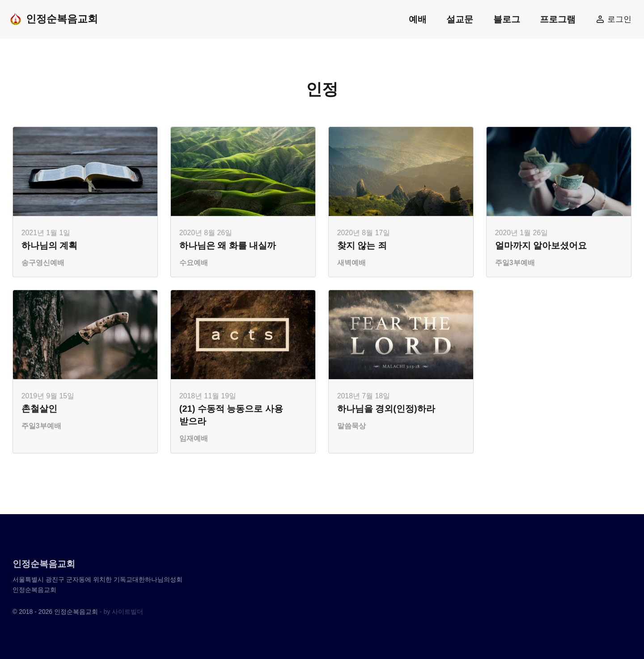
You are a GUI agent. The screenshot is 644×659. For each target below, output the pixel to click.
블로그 (507, 19)
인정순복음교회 (53, 19)
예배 (418, 19)
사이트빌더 (127, 612)
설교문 (460, 19)
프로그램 (558, 19)
